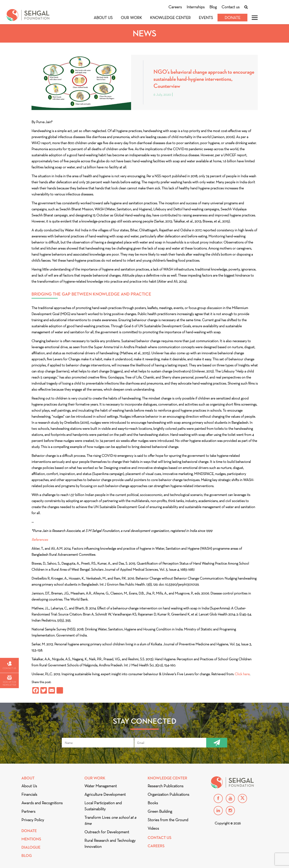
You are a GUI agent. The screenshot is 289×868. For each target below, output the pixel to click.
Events (206, 18)
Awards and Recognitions (42, 803)
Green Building (160, 811)
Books (153, 803)
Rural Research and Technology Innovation (110, 843)
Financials (29, 794)
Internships (196, 7)
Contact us (231, 7)
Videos (153, 828)
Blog (213, 7)
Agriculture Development (105, 794)
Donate (232, 18)
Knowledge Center (170, 18)
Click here (242, 674)
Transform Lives (110, 820)
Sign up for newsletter (9, 681)
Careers (175, 7)
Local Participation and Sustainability (103, 806)
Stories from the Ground (168, 820)
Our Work (131, 18)
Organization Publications (168, 794)
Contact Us (160, 838)
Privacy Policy (33, 820)
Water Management (101, 786)
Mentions (31, 839)
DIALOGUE (31, 847)
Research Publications (166, 786)
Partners (28, 811)
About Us (103, 18)
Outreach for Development (107, 832)
